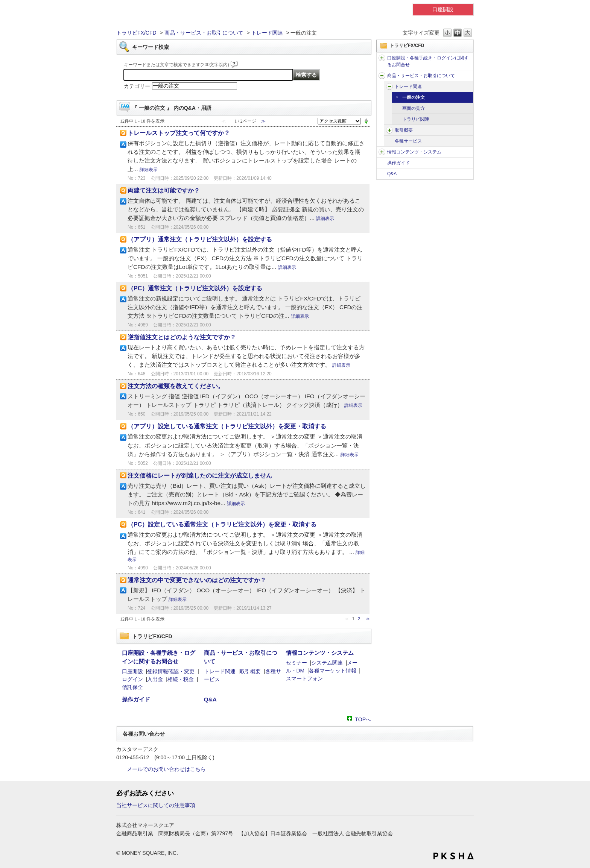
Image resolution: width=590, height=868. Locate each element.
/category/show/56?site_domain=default (382, 76)
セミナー (297, 663)
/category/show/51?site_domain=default (382, 58)
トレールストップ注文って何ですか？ (179, 133)
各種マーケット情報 (333, 671)
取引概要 (404, 130)
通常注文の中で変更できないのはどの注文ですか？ (197, 580)
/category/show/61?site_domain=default (382, 152)
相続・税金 (181, 679)
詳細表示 (149, 170)
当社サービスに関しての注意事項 (156, 805)
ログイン (132, 679)
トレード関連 (267, 33)
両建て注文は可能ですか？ (164, 190)
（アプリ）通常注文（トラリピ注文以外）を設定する (200, 239)
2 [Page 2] (359, 619)
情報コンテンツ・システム (414, 152)
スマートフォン (304, 678)
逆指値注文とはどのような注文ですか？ (182, 337)
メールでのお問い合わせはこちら (166, 769)
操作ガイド (398, 163)
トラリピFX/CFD (136, 33)
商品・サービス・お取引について (204, 33)
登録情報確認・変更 (171, 671)
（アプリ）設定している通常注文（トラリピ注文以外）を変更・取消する (227, 426)
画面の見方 (414, 108)
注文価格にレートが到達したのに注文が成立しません (200, 476)
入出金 (155, 679)
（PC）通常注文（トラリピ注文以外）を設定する (195, 288)
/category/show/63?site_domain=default (389, 130)
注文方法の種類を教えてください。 (176, 386)
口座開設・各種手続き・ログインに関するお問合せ (428, 61)
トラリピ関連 (416, 119)
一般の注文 (414, 97)
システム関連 (327, 663)
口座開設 (443, 9)
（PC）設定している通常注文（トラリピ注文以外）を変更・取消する (222, 524)
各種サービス (408, 141)
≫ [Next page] (368, 619)
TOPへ (363, 719)
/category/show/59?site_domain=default (389, 86)
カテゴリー (137, 86)
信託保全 (132, 687)
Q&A (392, 174)
